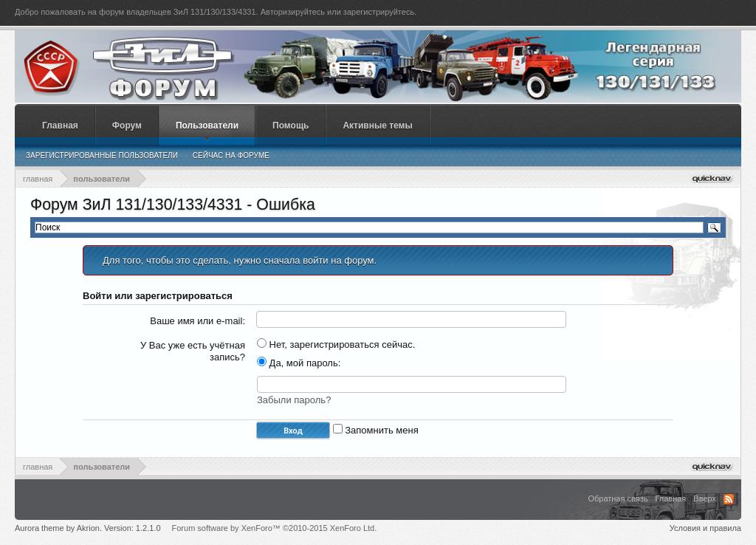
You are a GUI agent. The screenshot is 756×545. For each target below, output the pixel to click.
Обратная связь (618, 498)
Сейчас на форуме (231, 155)
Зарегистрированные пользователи (102, 155)
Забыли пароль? (294, 400)
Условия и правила (705, 528)
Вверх (705, 498)
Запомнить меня (376, 430)
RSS (729, 499)
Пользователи (207, 126)
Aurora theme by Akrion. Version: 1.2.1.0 (88, 528)
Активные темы (377, 126)
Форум (127, 126)
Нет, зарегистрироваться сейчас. (336, 345)
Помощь (291, 126)
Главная (60, 126)
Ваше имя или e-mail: (197, 321)
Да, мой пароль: (299, 363)
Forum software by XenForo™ (275, 528)
